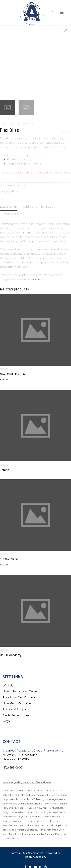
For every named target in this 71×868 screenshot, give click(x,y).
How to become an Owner (20, 691)
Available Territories (16, 715)
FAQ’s (6, 721)
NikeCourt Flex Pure (13, 374)
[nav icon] (62, 13)
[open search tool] (52, 12)
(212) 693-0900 (13, 768)
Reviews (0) (11, 214)
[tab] (8, 207)
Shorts (15, 123)
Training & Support (15, 709)
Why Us (8, 686)
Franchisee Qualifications (19, 697)
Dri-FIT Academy (11, 655)
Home (3, 123)
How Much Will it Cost (17, 703)
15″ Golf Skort (9, 559)
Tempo (5, 470)
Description (8, 207)
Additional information (39, 207)
